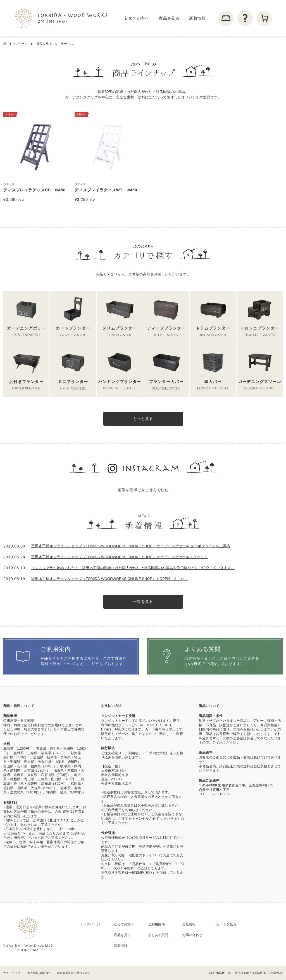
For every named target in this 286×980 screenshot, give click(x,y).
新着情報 (197, 18)
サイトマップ (12, 973)
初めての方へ (137, 18)
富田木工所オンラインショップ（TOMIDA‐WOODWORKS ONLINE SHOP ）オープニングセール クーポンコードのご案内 (131, 546)
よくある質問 (158, 935)
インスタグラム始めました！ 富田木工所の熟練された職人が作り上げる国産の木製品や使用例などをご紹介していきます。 (133, 568)
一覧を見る (143, 602)
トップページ (18, 44)
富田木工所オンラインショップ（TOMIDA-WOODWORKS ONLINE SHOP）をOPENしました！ (110, 579)
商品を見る (169, 18)
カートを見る (226, 924)
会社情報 (189, 924)
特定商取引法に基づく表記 (74, 973)
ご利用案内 (156, 924)
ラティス (67, 44)
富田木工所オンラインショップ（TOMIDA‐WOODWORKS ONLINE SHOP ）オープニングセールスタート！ (119, 557)
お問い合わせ (192, 935)
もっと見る (143, 419)
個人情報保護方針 (39, 973)
